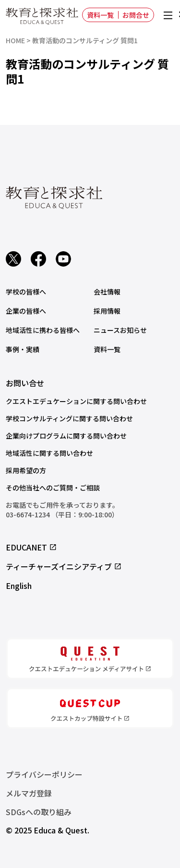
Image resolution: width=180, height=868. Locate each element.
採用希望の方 (26, 470)
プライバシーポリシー (44, 774)
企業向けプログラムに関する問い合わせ (66, 436)
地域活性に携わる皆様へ (43, 330)
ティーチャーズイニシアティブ (64, 566)
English (19, 586)
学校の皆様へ (26, 292)
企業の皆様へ (26, 311)
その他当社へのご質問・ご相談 (53, 488)
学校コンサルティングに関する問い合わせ (69, 418)
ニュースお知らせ (120, 330)
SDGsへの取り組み (39, 812)
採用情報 (107, 311)
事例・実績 (23, 349)
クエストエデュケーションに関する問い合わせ (76, 401)
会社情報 (107, 292)
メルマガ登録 (29, 793)
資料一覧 (100, 15)
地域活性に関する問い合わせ (49, 453)
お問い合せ (25, 383)
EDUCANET (31, 547)
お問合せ (136, 15)
